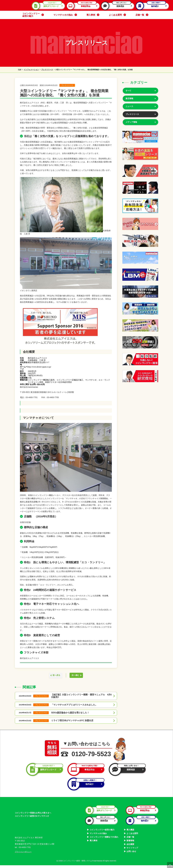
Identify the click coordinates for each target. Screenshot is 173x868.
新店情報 (129, 98)
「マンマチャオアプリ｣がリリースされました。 (74, 705)
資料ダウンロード (48, 6)
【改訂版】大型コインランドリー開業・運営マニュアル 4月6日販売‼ (81, 696)
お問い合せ (131, 854)
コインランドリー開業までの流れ (104, 840)
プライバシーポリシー (23, 854)
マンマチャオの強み (65, 15)
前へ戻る (55, 675)
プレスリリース (47, 70)
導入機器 (130, 832)
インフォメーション (31, 70)
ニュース (129, 106)
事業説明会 (83, 6)
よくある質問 (117, 15)
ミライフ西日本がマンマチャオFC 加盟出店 (72, 721)
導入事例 (93, 15)
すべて (128, 91)
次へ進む (76, 675)
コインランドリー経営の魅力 (33, 15)
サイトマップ (132, 851)
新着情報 (130, 843)
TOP (18, 70)
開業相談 (117, 6)
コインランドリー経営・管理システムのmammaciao (83, 863)
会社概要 (130, 847)
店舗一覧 (142, 15)
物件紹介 (152, 6)
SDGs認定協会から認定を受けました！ (70, 713)
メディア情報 (131, 122)
